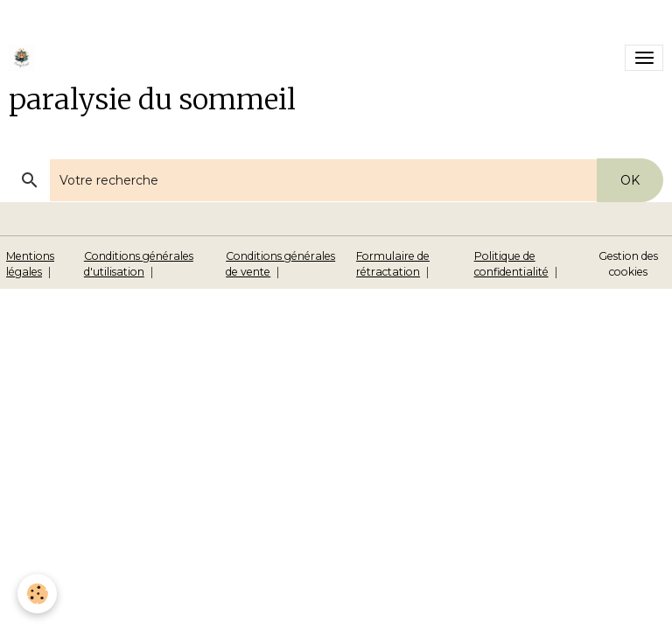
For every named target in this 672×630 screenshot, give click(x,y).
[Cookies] (37, 594)
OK (630, 180)
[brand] (25, 58)
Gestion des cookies (628, 264)
